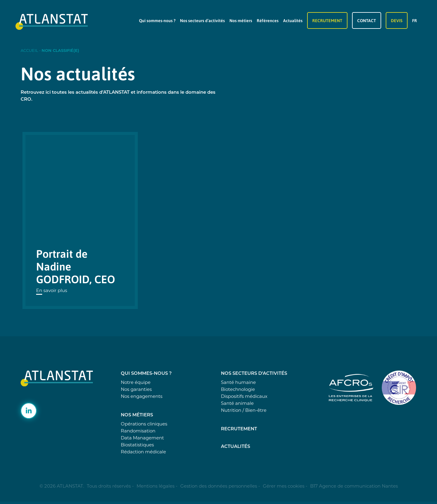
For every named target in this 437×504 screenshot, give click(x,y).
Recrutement (327, 20)
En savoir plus (52, 290)
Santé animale (237, 403)
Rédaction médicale (143, 452)
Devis (397, 20)
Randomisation (138, 431)
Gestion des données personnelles (219, 486)
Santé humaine (238, 382)
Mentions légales (156, 486)
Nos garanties (136, 389)
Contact (367, 20)
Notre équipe (136, 382)
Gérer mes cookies (284, 486)
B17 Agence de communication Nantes (354, 486)
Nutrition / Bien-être (244, 410)
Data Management (142, 438)
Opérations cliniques (144, 424)
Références (268, 20)
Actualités (293, 20)
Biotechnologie (238, 389)
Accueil (29, 50)
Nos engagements (142, 396)
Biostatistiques (137, 445)
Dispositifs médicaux (244, 396)
